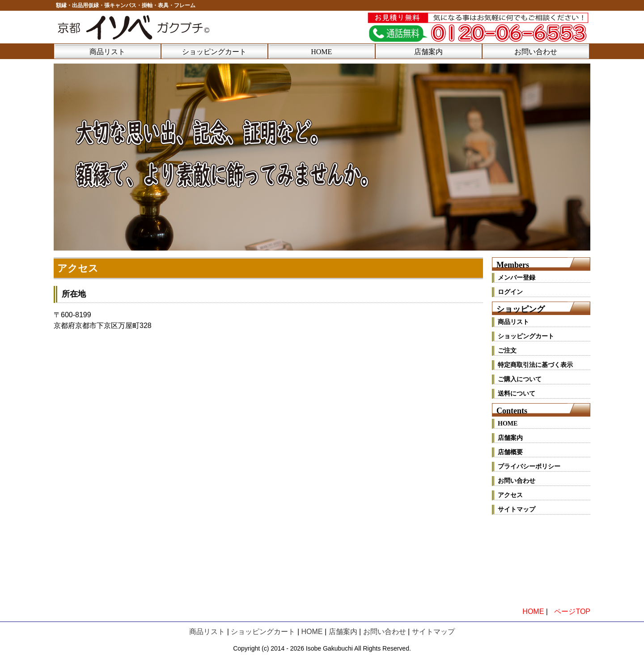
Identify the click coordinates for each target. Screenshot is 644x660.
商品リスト (107, 52)
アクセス (510, 495)
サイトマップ (517, 509)
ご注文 (507, 351)
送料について (517, 394)
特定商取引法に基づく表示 (535, 365)
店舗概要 (510, 452)
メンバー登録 (517, 278)
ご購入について (520, 379)
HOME (321, 52)
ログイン (510, 292)
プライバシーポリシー (529, 466)
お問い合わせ (536, 52)
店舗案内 (428, 52)
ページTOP (572, 611)
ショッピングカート (214, 52)
